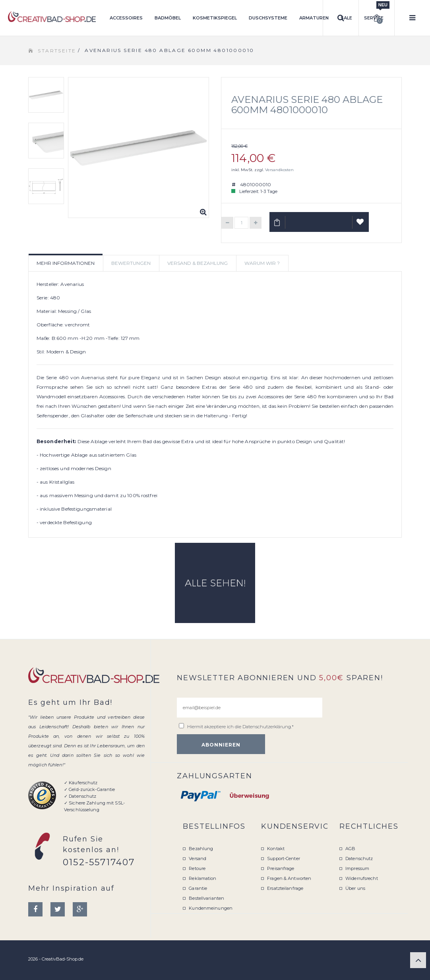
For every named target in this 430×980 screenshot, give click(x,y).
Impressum (357, 868)
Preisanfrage (281, 868)
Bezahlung (201, 849)
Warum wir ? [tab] (262, 263)
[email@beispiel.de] (250, 708)
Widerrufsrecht (362, 878)
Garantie (198, 888)
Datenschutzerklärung (267, 727)
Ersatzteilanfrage (285, 888)
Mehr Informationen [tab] (66, 263)
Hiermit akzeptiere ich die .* (240, 727)
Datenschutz (359, 858)
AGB (350, 849)
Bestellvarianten (206, 898)
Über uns (355, 888)
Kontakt (276, 849)
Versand (198, 858)
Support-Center (284, 858)
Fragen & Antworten (289, 878)
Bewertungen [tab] (131, 263)
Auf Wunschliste (361, 225)
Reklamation (202, 878)
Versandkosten (279, 170)
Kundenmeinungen (211, 908)
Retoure (197, 868)
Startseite (57, 51)
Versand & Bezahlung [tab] (198, 263)
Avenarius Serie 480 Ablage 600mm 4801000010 (307, 105)
